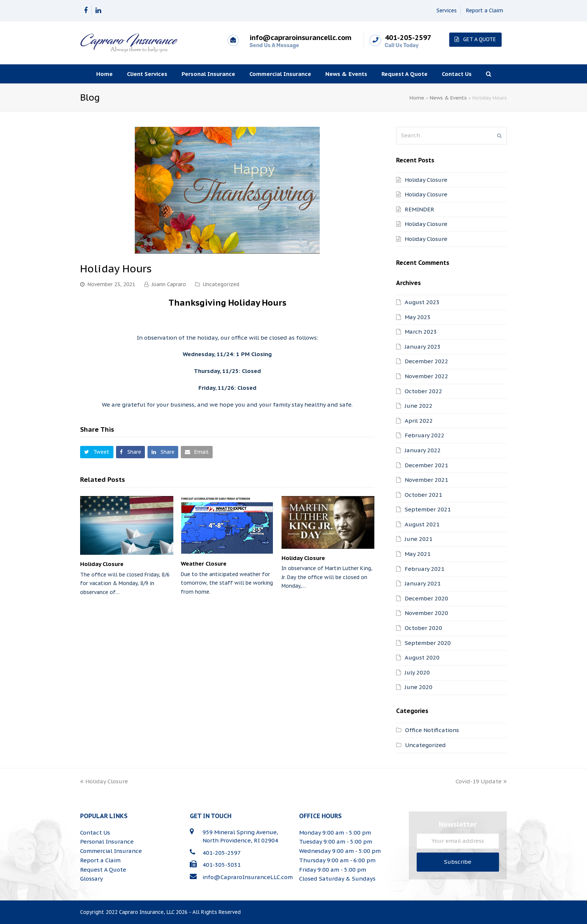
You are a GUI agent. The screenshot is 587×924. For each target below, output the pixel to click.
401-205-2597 (222, 853)
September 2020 (428, 643)
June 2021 (419, 539)
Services (447, 10)
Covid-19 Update (481, 781)
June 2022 (419, 406)
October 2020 (423, 628)
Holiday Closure (102, 564)
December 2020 (426, 598)
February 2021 (425, 569)
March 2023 (421, 332)
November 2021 (426, 480)
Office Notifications (432, 730)
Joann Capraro (169, 284)
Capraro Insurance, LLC (147, 912)
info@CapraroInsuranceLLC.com (248, 877)
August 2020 (422, 657)
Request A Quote (103, 870)
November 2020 (426, 613)
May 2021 (418, 554)
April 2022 (419, 421)
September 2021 (428, 509)
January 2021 (423, 583)
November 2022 (426, 376)
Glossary (92, 879)
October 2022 (423, 391)
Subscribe (458, 862)
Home (417, 98)
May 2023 (418, 317)
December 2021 (426, 465)
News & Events (448, 98)
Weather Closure (204, 564)
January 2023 (423, 347)
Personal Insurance (107, 842)
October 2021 (423, 495)
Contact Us (95, 833)
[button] (97, 452)
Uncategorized (221, 284)
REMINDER (419, 209)
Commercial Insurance (111, 851)
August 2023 (422, 302)
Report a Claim (485, 10)
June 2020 (419, 687)
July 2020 (417, 672)
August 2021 (422, 524)
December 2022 (426, 361)
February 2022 (425, 435)
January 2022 (423, 450)
